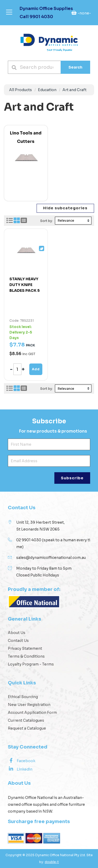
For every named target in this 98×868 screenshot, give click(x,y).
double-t (52, 862)
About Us (17, 633)
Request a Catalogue (27, 728)
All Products (21, 90)
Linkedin (20, 769)
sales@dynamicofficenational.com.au (51, 558)
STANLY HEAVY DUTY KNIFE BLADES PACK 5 (25, 285)
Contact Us (18, 641)
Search (75, 67)
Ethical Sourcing (23, 697)
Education (47, 90)
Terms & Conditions (26, 656)
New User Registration (29, 705)
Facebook (22, 761)
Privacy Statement (25, 648)
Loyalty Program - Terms (31, 664)
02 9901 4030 (29, 540)
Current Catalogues (26, 720)
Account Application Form (32, 713)
